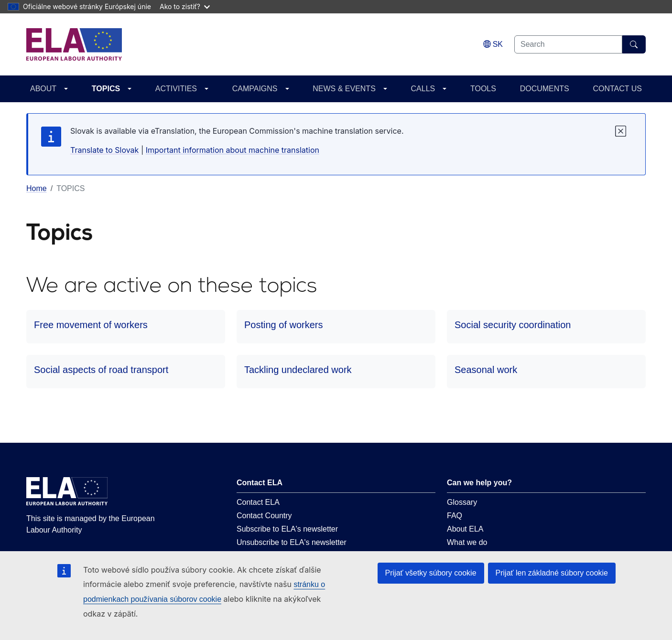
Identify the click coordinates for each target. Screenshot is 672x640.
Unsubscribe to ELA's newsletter (292, 542)
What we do (467, 542)
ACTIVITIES (176, 89)
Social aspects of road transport (101, 370)
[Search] (634, 44)
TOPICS (106, 89)
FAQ (455, 516)
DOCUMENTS (545, 89)
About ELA (465, 529)
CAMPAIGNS (255, 89)
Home (37, 188)
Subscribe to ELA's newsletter (287, 529)
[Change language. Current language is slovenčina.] (493, 44)
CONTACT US (617, 89)
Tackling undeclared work (298, 370)
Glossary (462, 502)
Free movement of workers (91, 325)
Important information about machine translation (233, 150)
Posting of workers (284, 325)
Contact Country (264, 516)
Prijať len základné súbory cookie (552, 573)
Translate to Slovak (104, 150)
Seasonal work (486, 370)
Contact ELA (258, 502)
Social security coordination (513, 325)
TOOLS (483, 89)
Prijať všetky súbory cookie (431, 573)
